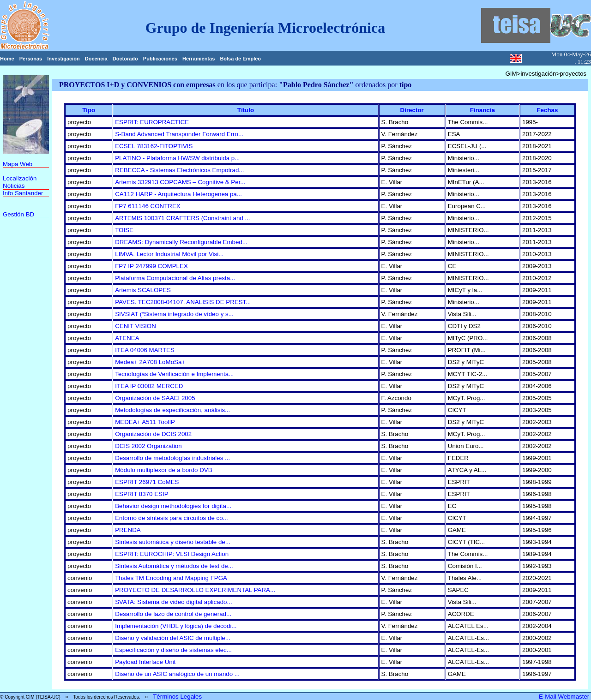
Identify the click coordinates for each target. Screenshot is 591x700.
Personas (31, 59)
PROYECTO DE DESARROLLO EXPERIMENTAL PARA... (195, 590)
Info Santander (23, 193)
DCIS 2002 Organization (148, 446)
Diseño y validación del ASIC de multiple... (173, 638)
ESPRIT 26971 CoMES (147, 482)
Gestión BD (18, 214)
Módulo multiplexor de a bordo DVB (163, 470)
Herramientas (199, 59)
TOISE (124, 230)
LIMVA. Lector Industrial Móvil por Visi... (169, 254)
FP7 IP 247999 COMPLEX (151, 266)
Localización (20, 178)
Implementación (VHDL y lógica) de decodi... (176, 626)
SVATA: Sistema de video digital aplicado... (173, 602)
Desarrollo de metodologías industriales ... (172, 458)
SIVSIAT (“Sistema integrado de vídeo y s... (174, 314)
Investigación (63, 59)
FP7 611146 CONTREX (148, 206)
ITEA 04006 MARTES (145, 350)
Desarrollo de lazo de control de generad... (173, 614)
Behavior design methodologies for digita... (173, 506)
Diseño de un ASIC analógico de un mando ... (177, 674)
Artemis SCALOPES (143, 290)
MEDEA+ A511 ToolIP (145, 422)
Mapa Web (18, 164)
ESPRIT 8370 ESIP (142, 494)
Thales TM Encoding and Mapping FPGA (171, 578)
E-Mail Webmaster (565, 697)
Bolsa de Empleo (240, 59)
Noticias (14, 186)
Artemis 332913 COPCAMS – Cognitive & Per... (180, 182)
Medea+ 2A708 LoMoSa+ (150, 362)
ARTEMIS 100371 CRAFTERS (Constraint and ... (182, 218)
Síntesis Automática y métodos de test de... (174, 566)
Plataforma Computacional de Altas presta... (175, 278)
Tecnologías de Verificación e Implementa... (174, 374)
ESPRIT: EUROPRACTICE (152, 122)
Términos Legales (177, 697)
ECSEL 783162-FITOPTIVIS (154, 146)
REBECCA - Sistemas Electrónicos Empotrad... (179, 170)
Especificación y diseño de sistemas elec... (173, 650)
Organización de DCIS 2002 (153, 434)
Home (7, 59)
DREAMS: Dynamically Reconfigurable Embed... (181, 242)
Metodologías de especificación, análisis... (172, 410)
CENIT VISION (136, 326)
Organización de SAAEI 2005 (155, 398)
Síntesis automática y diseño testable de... (173, 542)
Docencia (96, 59)
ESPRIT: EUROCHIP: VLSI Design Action (172, 554)
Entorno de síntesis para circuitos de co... (171, 518)
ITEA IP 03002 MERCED (149, 386)
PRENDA (128, 530)
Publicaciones (160, 59)
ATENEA (127, 338)
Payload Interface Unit (145, 662)
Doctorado (125, 59)
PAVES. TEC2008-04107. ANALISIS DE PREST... (183, 302)
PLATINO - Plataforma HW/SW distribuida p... (177, 158)
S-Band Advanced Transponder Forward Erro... (179, 134)
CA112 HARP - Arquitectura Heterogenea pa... (178, 194)
